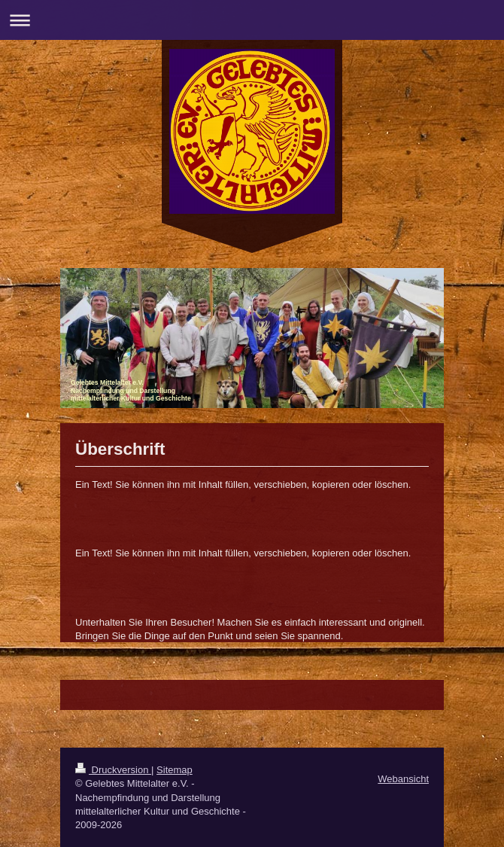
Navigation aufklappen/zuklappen (252, 20)
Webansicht (403, 779)
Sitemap (175, 770)
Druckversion (113, 770)
